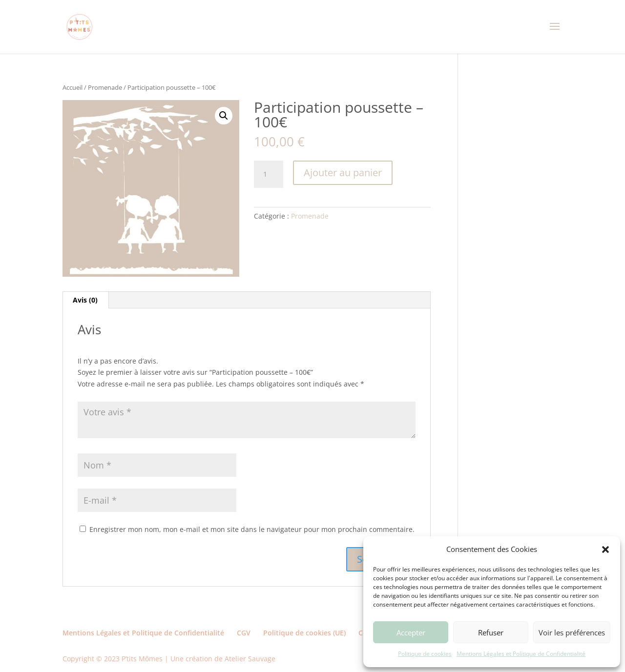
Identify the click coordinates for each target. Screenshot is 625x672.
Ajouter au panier (343, 173)
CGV (244, 633)
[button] (605, 550)
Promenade (105, 87)
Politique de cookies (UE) (304, 633)
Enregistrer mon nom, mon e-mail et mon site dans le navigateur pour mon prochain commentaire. (252, 529)
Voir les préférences (572, 632)
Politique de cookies (425, 654)
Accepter (411, 632)
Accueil (73, 87)
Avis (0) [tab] (85, 300)
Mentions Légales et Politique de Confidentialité (521, 654)
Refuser (491, 632)
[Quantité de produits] (269, 174)
